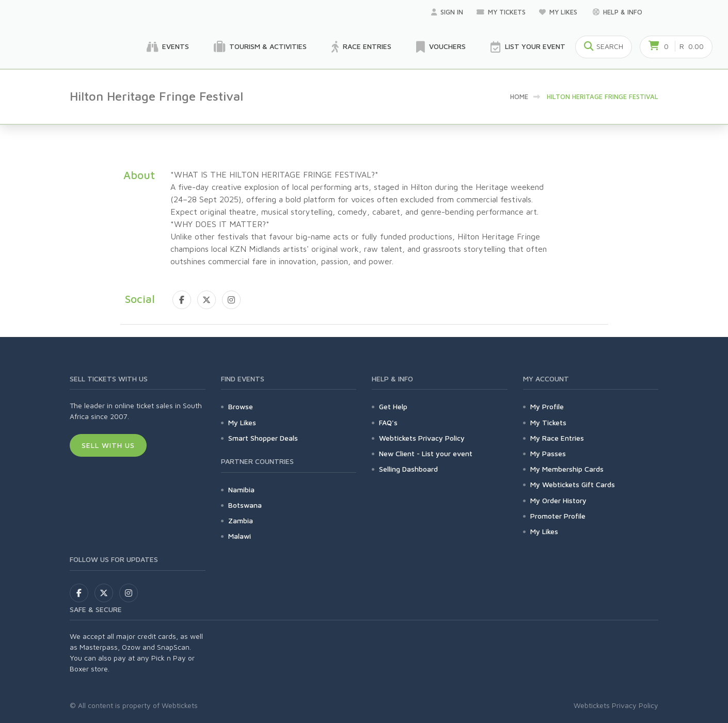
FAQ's (388, 422)
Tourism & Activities (260, 47)
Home (519, 97)
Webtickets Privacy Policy (422, 438)
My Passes (548, 453)
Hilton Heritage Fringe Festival (603, 97)
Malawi (240, 536)
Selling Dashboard (408, 469)
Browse (241, 406)
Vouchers (441, 47)
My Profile (547, 406)
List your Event (528, 47)
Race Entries (361, 47)
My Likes (559, 12)
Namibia (241, 489)
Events (168, 47)
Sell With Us (108, 445)
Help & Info (618, 12)
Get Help (393, 406)
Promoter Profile (558, 516)
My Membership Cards (567, 469)
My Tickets (501, 12)
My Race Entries (557, 438)
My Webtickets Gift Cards (573, 484)
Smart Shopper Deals (263, 438)
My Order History (558, 500)
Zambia (241, 520)
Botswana (245, 505)
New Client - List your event (426, 453)
